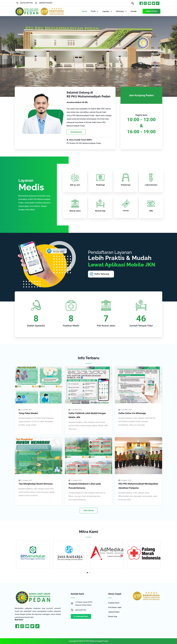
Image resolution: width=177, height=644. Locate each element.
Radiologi (100, 185)
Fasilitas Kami (114, 603)
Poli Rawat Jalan (115, 607)
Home (85, 11)
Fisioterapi (126, 185)
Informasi (122, 11)
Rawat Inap (100, 211)
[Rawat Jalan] (75, 204)
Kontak (134, 11)
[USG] (151, 204)
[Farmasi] (126, 204)
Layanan (108, 11)
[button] (95, 11)
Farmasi (126, 211)
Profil (95, 11)
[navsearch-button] (131, 4)
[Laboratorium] (151, 178)
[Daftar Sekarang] (91, 274)
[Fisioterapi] (126, 178)
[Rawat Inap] (100, 204)
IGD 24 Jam (75, 185)
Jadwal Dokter (114, 612)
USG (151, 211)
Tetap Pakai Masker (28, 413)
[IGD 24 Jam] (75, 178)
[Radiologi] (100, 178)
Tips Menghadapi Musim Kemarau (36, 484)
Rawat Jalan (75, 211)
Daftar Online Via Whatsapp (132, 413)
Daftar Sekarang (102, 274)
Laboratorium (151, 185)
